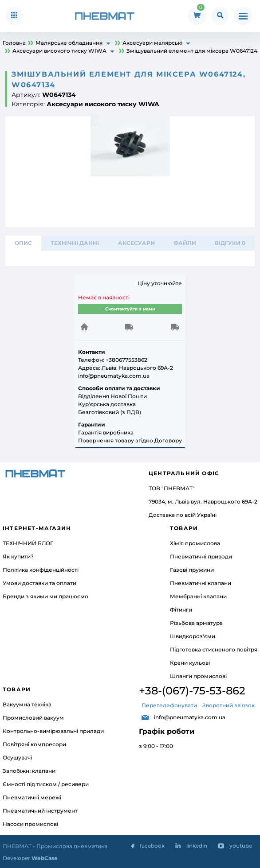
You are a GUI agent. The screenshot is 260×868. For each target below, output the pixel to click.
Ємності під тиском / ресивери (46, 784)
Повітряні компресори (34, 744)
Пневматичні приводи (201, 556)
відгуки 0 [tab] (230, 243)
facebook (152, 846)
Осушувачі (17, 758)
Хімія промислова (195, 543)
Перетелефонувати (169, 705)
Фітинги (181, 610)
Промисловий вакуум (33, 718)
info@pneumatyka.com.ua (190, 717)
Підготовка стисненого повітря (214, 649)
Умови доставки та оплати (39, 583)
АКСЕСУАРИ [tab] (136, 243)
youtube (241, 846)
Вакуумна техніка (27, 704)
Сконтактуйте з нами (130, 309)
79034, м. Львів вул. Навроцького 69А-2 (203, 502)
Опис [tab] (23, 243)
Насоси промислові (30, 824)
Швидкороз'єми (193, 636)
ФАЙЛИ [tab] (185, 243)
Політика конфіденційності (41, 570)
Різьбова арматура (196, 623)
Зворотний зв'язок (228, 705)
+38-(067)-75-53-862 (192, 691)
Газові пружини (192, 570)
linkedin (197, 846)
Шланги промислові (198, 676)
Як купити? (18, 556)
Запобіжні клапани (29, 771)
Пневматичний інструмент (40, 811)
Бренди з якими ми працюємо (45, 596)
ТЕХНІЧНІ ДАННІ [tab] (75, 243)
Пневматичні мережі (32, 797)
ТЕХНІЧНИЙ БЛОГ (28, 543)
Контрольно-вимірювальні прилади (53, 731)
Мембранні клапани (198, 596)
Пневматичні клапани (201, 583)
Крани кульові (190, 663)
